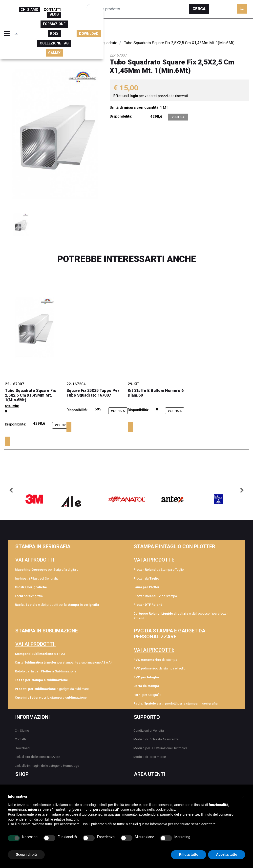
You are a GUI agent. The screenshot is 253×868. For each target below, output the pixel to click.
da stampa (155, 596)
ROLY (149, 28)
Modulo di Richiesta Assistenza (156, 739)
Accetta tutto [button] (227, 854)
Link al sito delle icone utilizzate (37, 757)
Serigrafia (37, 578)
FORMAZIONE (126, 28)
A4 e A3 (40, 654)
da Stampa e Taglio (159, 570)
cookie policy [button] (165, 809)
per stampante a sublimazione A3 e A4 (64, 662)
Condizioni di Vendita (149, 731)
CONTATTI (53, 10)
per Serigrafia (29, 596)
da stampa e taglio (159, 668)
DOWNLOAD (238, 28)
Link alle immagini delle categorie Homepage (47, 766)
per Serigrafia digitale (47, 570)
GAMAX (203, 28)
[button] (199, 9)
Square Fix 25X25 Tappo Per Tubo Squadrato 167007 (93, 393)
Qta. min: (12, 406)
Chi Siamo (22, 731)
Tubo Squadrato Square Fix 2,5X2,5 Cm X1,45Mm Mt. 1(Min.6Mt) (30, 395)
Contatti (20, 739)
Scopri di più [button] (26, 854)
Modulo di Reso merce (150, 757)
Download (22, 748)
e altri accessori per (181, 616)
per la (51, 697)
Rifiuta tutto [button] (189, 854)
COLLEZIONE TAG (175, 28)
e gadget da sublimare (52, 689)
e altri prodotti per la (57, 605)
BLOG (103, 28)
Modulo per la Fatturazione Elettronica (160, 748)
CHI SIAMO (29, 10)
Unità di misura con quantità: (135, 107)
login (134, 96)
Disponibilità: (121, 116)
